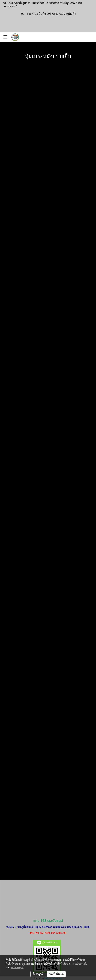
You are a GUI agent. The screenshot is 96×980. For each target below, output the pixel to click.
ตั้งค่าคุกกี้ (38, 974)
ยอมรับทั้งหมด (56, 974)
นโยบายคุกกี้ (17, 967)
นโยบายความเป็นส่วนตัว (75, 964)
